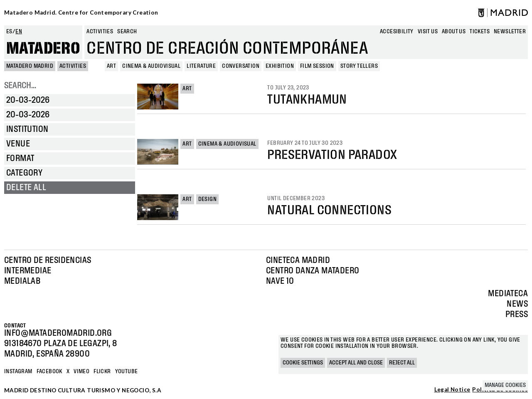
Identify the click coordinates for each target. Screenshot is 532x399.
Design (207, 199)
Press (517, 315)
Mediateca (508, 294)
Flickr (102, 372)
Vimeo (81, 372)
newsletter (510, 32)
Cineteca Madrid (298, 260)
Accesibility (397, 32)
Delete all (26, 188)
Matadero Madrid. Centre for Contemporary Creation (81, 12)
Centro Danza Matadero (313, 271)
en (19, 32)
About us (454, 32)
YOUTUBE (127, 372)
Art (187, 89)
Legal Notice (452, 390)
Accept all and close (356, 363)
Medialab (22, 281)
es (9, 32)
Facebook (49, 372)
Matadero (43, 49)
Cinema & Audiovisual (227, 144)
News (517, 304)
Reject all (402, 363)
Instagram (18, 372)
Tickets (480, 32)
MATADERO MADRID (30, 66)
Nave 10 (280, 281)
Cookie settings (303, 363)
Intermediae (28, 271)
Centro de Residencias (48, 260)
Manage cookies (505, 385)
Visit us (428, 32)
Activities (100, 32)
